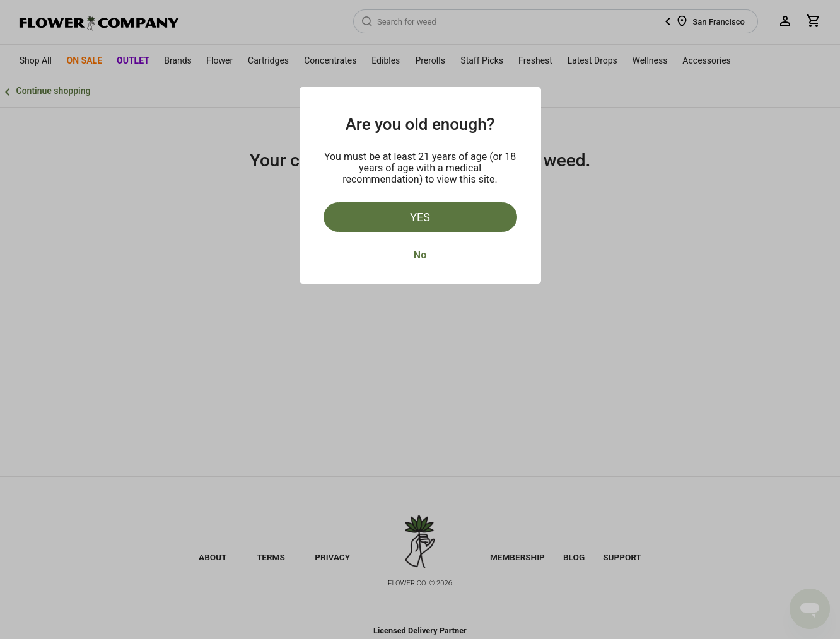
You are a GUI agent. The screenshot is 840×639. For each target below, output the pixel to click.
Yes (420, 217)
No (420, 255)
